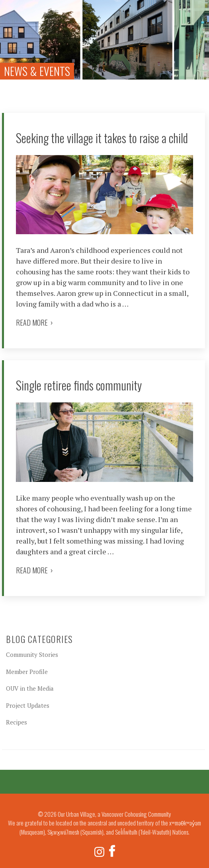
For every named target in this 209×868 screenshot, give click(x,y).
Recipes (17, 722)
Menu (197, 10)
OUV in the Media (30, 688)
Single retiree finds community (79, 385)
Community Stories (32, 654)
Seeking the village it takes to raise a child (102, 138)
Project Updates (28, 705)
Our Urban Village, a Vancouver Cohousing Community (20, 20)
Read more (34, 322)
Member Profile (27, 672)
